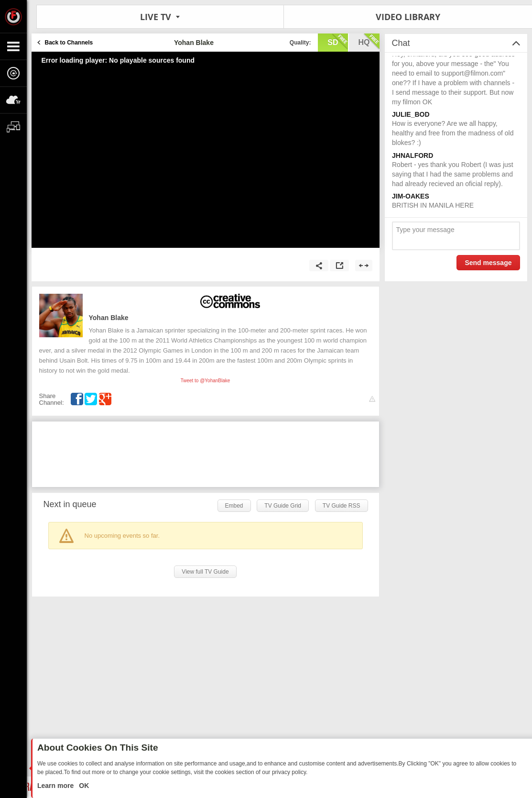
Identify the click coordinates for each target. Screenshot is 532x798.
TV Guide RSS (342, 506)
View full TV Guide (205, 572)
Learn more (56, 786)
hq (369, 42)
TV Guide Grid (283, 506)
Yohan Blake (109, 318)
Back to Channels (69, 43)
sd (337, 42)
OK (83, 786)
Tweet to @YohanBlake (206, 381)
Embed (234, 506)
